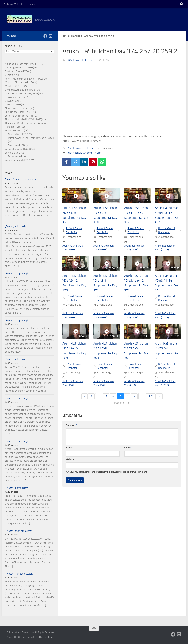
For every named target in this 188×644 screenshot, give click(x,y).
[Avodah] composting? (17, 273)
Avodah (9, 173)
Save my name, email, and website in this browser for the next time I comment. (109, 473)
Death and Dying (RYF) (16, 71)
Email (128, 448)
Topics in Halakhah (14, 131)
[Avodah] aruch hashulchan (19, 531)
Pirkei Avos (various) (15, 97)
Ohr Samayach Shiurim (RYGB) (20, 90)
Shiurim (32, 4)
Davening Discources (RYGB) (19, 68)
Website (70, 460)
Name (69, 448)
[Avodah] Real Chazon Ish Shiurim (22, 180)
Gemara (9, 75)
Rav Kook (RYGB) (13, 105)
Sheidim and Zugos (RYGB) (18, 112)
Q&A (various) (12, 101)
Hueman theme (46, 637)
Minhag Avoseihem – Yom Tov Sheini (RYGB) (31, 138)
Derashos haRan (16, 156)
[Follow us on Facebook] (45, 36)
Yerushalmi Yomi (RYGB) (17, 149)
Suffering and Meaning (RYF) (20, 116)
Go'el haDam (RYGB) (18, 134)
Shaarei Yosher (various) (17, 108)
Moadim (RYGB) (13, 86)
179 (151, 397)
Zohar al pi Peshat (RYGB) (18, 160)
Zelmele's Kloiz (13, 153)
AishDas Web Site (14, 4)
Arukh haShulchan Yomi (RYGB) (83, 153)
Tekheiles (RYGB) (17, 145)
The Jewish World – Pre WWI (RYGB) (23, 119)
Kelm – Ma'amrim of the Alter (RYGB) (24, 79)
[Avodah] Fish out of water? (19, 574)
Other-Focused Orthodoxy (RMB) (22, 94)
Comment (71, 426)
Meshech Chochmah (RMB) (19, 82)
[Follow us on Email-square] (51, 36)
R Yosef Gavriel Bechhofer (81, 60)
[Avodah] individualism (17, 226)
